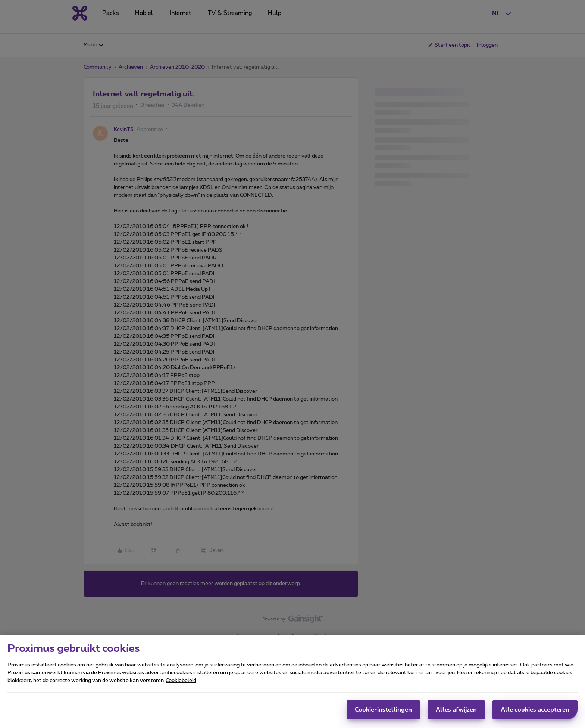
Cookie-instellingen (383, 714)
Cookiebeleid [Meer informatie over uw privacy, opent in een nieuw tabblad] (181, 685)
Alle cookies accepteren (535, 714)
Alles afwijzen (456, 714)
